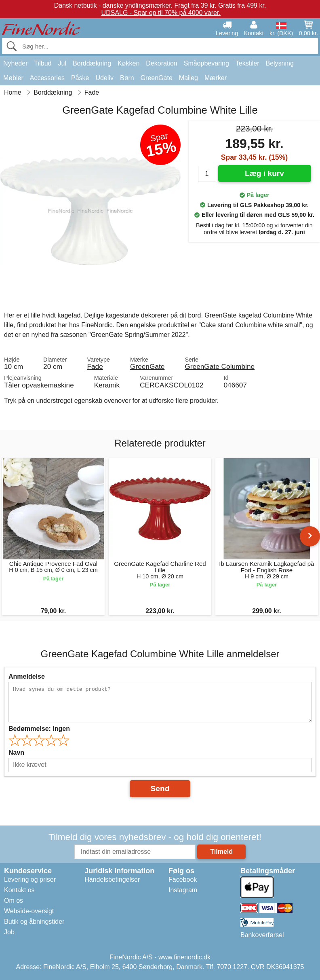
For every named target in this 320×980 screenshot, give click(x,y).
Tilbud (43, 63)
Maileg (188, 78)
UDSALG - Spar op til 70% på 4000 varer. (161, 13)
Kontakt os (19, 890)
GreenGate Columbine (220, 366)
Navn (16, 752)
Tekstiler (247, 63)
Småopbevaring (206, 63)
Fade (95, 366)
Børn (127, 78)
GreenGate (157, 78)
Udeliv (105, 78)
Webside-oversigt (29, 911)
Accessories (47, 78)
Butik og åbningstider (34, 922)
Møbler (13, 78)
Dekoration (161, 63)
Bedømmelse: (39, 729)
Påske (80, 78)
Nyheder (15, 63)
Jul (62, 63)
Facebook (183, 879)
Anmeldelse (27, 676)
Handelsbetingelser (112, 879)
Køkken (128, 63)
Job (9, 932)
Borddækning (92, 63)
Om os (14, 901)
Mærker (216, 78)
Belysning (279, 63)
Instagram (183, 890)
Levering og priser (30, 879)
